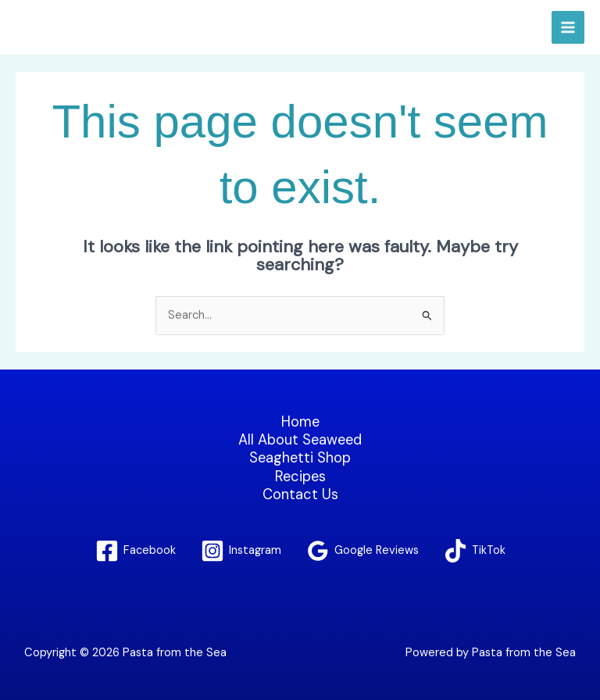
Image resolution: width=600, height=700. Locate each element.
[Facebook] (136, 551)
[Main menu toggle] (568, 27)
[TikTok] (475, 551)
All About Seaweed (300, 440)
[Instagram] (241, 551)
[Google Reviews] (362, 551)
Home (300, 422)
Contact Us (300, 495)
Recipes (300, 477)
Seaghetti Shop (300, 458)
